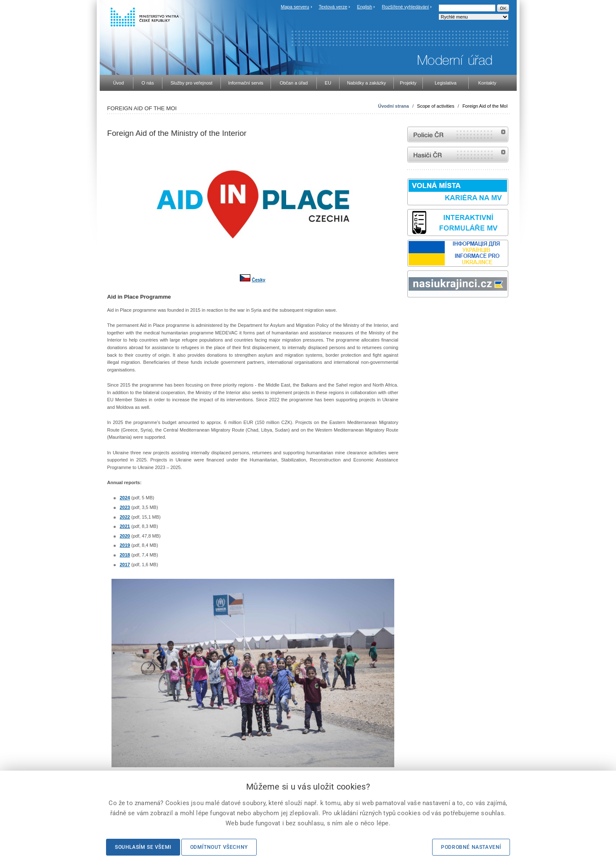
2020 (125, 536)
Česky (258, 280)
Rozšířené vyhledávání (406, 7)
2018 (125, 555)
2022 (125, 517)
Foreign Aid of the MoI (485, 106)
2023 (125, 507)
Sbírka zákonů (409, 313)
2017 (125, 565)
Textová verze (333, 7)
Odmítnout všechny (219, 847)
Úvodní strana (394, 106)
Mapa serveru (295, 7)
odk (412, 313)
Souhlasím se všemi (143, 847)
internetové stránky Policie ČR (458, 134)
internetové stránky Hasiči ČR (458, 155)
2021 (125, 526)
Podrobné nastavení (471, 847)
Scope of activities (436, 106)
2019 (125, 545)
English (364, 7)
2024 (125, 498)
